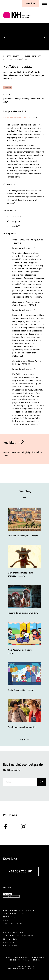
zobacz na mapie (11, 946)
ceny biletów (9, 917)
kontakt (7, 920)
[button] (44, 37)
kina (15, 914)
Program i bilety (11, 56)
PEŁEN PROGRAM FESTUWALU (17, 118)
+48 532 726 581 (21, 872)
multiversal (35, 969)
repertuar (31, 3)
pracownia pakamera (18, 969)
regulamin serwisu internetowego (19, 910)
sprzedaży (24, 914)
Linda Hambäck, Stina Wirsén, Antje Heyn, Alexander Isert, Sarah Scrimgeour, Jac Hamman (24, 76)
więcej (23, 739)
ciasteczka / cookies (13, 923)
